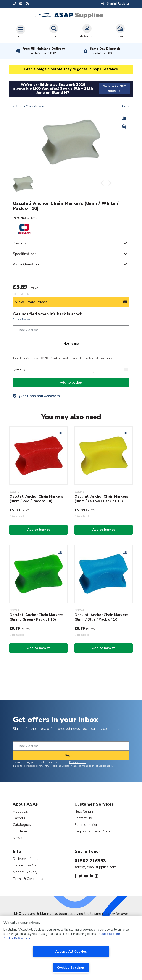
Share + (126, 107)
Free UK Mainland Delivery (44, 51)
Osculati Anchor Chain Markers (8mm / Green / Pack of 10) (36, 617)
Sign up (71, 755)
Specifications (25, 254)
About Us (20, 811)
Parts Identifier (86, 825)
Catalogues (22, 825)
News (17, 838)
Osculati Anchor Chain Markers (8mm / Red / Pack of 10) (36, 499)
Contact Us (83, 818)
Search (54, 31)
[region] (71, 948)
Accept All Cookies (71, 951)
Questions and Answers (36, 396)
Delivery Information (29, 859)
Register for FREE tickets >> (115, 89)
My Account (87, 31)
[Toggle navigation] (21, 31)
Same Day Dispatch (105, 51)
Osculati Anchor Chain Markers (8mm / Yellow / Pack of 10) (101, 499)
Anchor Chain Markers (30, 107)
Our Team (20, 831)
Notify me (71, 344)
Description (23, 243)
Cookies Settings (71, 967)
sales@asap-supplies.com (95, 867)
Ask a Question (26, 264)
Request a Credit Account (95, 831)
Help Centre (84, 811)
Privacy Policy (77, 358)
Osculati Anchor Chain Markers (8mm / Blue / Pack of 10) (101, 617)
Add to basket (71, 383)
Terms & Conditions (28, 879)
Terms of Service (97, 358)
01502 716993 (90, 861)
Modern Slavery (25, 872)
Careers (19, 818)
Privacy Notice (21, 320)
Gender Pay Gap (26, 865)
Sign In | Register (115, 4)
